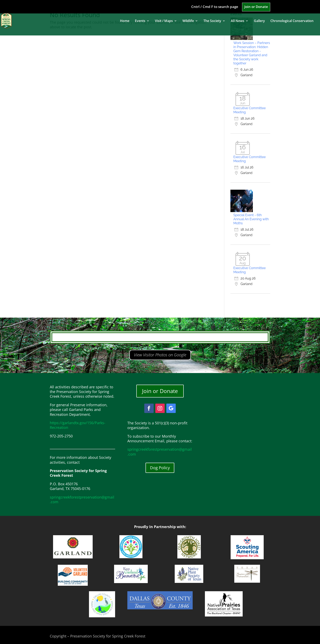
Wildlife (188, 21)
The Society (212, 21)
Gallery (259, 21)
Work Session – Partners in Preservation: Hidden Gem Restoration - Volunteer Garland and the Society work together (252, 53)
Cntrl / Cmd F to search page (215, 7)
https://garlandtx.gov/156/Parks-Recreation (78, 425)
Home (125, 21)
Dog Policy (160, 468)
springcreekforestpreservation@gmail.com (82, 499)
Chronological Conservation (292, 21)
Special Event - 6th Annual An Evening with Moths (251, 219)
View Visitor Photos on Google (160, 355)
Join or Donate (256, 7)
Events (140, 21)
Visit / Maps (164, 21)
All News (238, 21)
